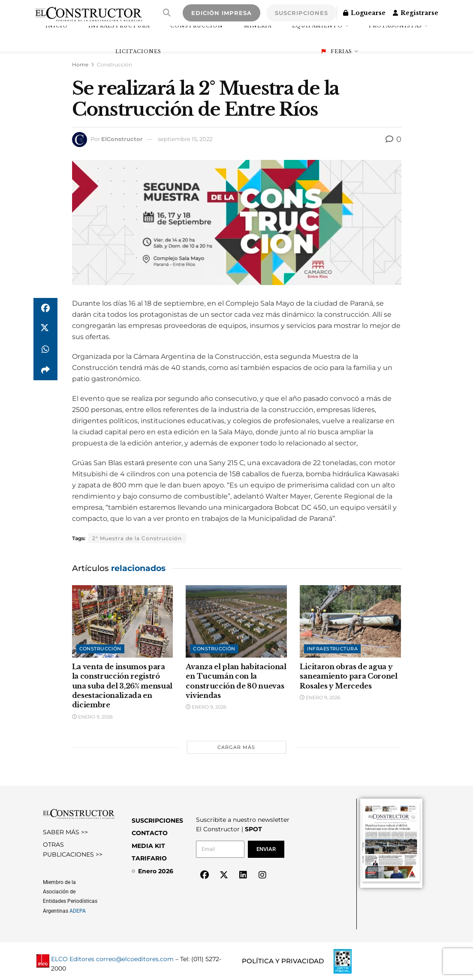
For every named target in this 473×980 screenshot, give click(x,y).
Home (80, 65)
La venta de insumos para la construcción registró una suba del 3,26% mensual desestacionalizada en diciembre (122, 686)
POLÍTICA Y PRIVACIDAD (283, 961)
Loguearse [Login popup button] (364, 13)
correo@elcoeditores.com (135, 959)
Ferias (337, 51)
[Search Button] (167, 13)
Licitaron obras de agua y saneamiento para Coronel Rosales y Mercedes (348, 676)
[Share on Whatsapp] (45, 349)
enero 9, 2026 (92, 717)
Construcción (197, 26)
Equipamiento (317, 26)
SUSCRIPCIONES (301, 13)
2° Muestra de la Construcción (137, 538)
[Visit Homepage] (89, 13)
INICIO (57, 26)
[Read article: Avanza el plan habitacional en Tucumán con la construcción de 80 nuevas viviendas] (236, 621)
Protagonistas (395, 26)
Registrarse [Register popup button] (416, 13)
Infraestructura (119, 26)
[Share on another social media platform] (45, 370)
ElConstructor (122, 139)
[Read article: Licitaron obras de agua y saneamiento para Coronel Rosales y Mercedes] (350, 621)
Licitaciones (138, 51)
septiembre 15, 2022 (185, 139)
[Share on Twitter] (45, 329)
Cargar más (236, 747)
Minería (258, 26)
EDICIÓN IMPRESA (221, 13)
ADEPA (78, 911)
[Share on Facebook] (45, 308)
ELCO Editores (73, 959)
